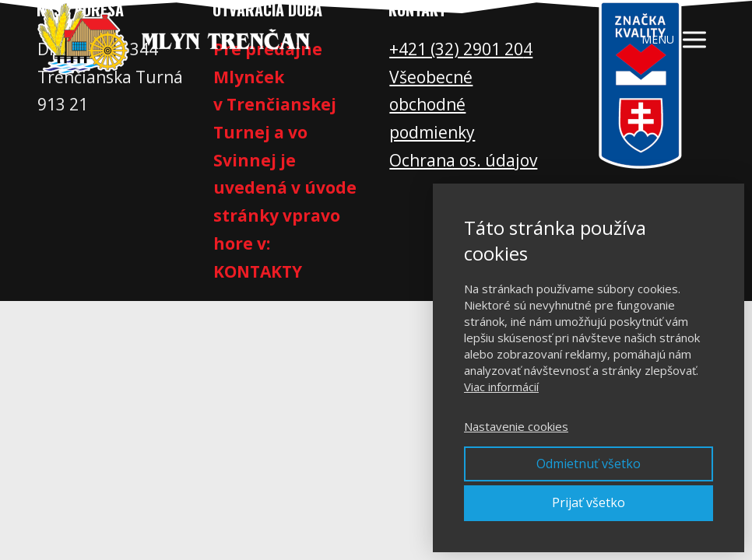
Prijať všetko (589, 502)
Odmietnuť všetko (589, 464)
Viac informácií (501, 387)
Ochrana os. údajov (463, 160)
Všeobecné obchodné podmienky (432, 105)
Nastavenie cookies (516, 426)
